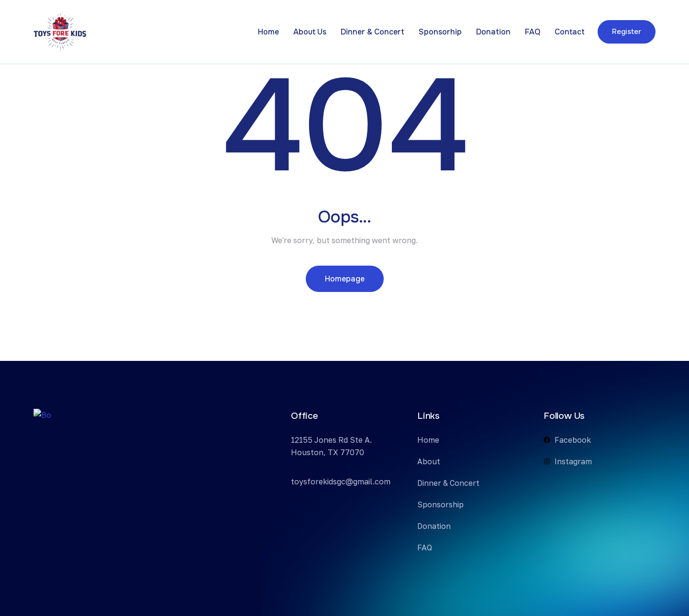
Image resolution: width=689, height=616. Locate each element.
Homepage (345, 279)
